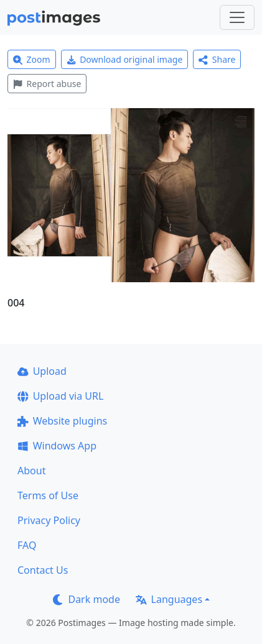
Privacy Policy (49, 520)
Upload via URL (60, 396)
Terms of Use (48, 495)
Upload (42, 371)
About (31, 471)
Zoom (32, 59)
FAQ (27, 545)
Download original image (125, 59)
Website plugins (62, 421)
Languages (169, 599)
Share (217, 59)
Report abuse (47, 84)
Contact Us (43, 570)
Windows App (57, 446)
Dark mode (87, 599)
